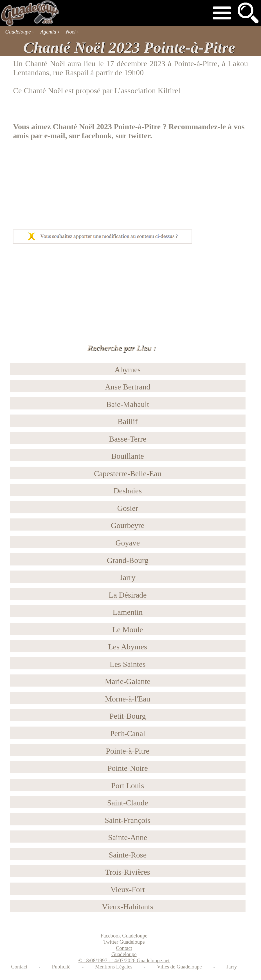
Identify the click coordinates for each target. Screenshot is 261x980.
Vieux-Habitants (128, 907)
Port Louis (128, 786)
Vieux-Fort (128, 889)
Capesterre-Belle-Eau (128, 474)
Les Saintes (128, 664)
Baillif (128, 421)
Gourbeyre (128, 525)
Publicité (61, 967)
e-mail (55, 136)
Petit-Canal (128, 733)
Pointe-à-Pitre (196, 64)
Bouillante (128, 456)
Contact (19, 967)
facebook (97, 136)
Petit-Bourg (128, 716)
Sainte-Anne (128, 837)
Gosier (128, 508)
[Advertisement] (56, 181)
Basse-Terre (128, 439)
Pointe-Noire (128, 768)
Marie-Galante (128, 681)
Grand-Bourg (128, 560)
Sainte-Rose (128, 855)
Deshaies (128, 491)
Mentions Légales (114, 967)
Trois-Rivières (128, 872)
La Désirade (128, 595)
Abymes (128, 370)
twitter (139, 136)
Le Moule (128, 630)
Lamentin (128, 612)
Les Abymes (128, 647)
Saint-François (128, 820)
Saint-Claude (128, 803)
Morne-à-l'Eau (128, 699)
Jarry (128, 577)
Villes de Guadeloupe (179, 967)
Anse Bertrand (128, 387)
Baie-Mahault (128, 404)
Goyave (128, 543)
